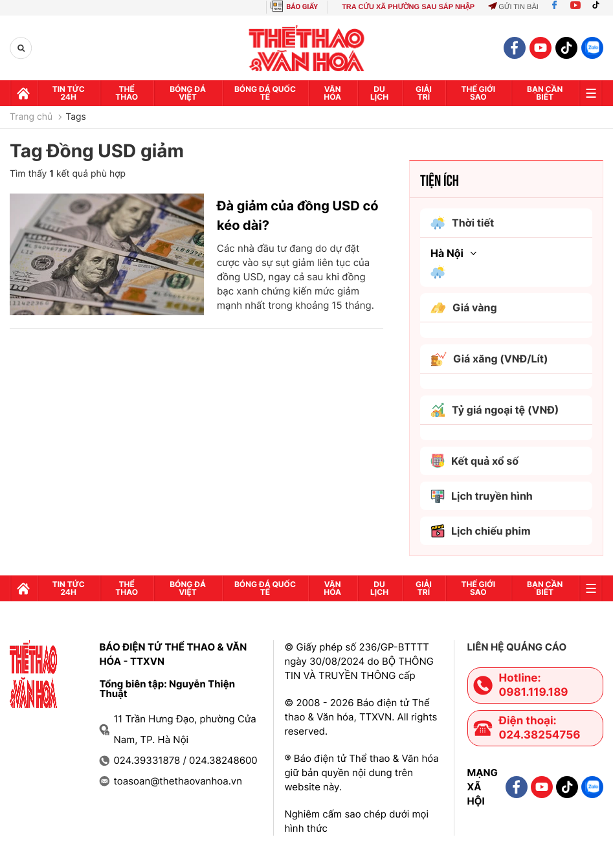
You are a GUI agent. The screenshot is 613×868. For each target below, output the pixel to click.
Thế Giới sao (478, 93)
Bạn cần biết (545, 93)
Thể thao (127, 93)
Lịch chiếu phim (481, 531)
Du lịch (379, 93)
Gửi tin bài (513, 7)
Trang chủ (31, 117)
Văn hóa (332, 93)
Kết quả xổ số (474, 461)
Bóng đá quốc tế (265, 93)
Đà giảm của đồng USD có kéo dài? (297, 216)
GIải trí (424, 93)
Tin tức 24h (69, 93)
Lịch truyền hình (482, 496)
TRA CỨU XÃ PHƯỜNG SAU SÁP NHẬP (408, 7)
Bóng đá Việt (188, 93)
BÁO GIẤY (302, 7)
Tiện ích (440, 179)
